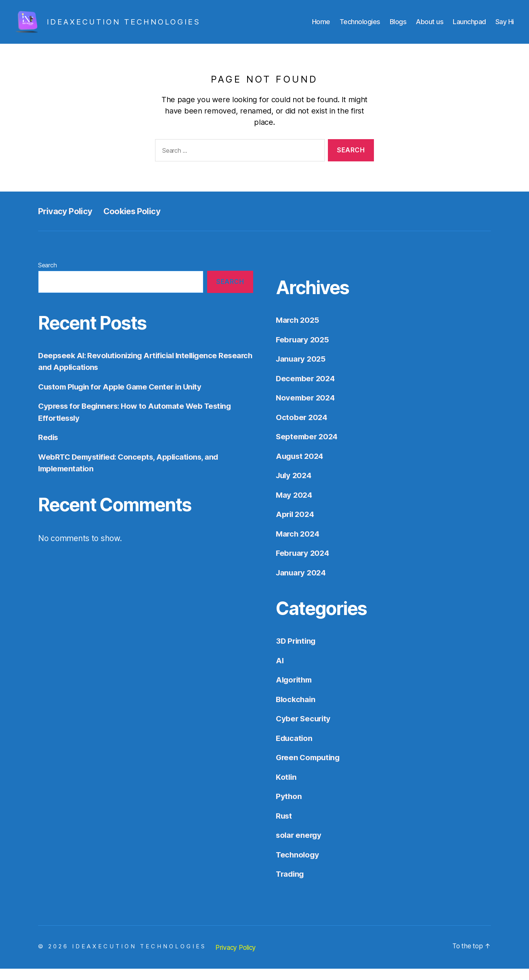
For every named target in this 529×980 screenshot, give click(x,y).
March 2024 (298, 545)
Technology (298, 866)
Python (289, 807)
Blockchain (296, 711)
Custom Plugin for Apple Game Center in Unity (123, 398)
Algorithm (295, 691)
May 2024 (295, 506)
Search (47, 276)
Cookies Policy (139, 222)
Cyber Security (304, 730)
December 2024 (307, 390)
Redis (48, 449)
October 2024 (302, 429)
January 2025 (302, 370)
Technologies (360, 27)
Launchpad (469, 27)
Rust (284, 827)
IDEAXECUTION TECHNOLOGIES (139, 958)
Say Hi (505, 27)
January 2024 (302, 584)
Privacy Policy (68, 222)
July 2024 (295, 487)
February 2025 (304, 351)
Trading (291, 885)
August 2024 (301, 467)
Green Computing (309, 769)
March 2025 (298, 331)
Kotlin (286, 788)
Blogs (398, 27)
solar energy (300, 846)
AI (280, 672)
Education (295, 749)
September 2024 (308, 448)
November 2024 (307, 409)
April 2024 (296, 525)
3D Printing (297, 652)
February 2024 (304, 564)
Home (321, 27)
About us (430, 27)
